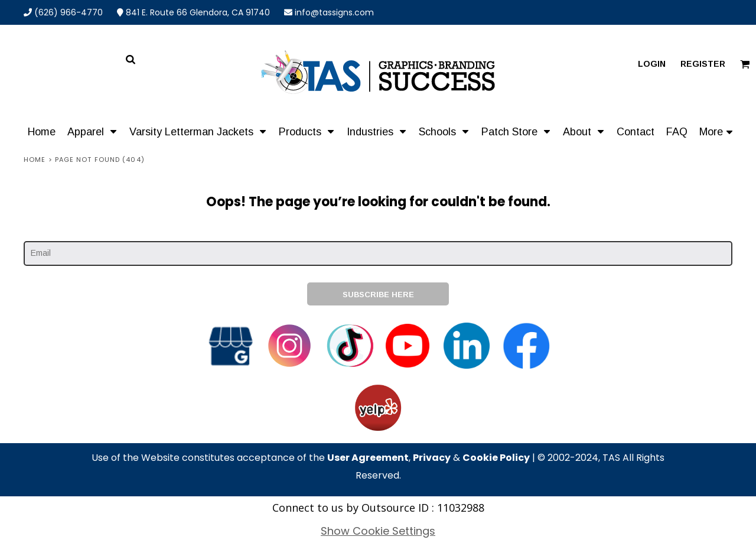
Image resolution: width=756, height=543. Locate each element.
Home (35, 160)
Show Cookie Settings (378, 531)
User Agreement (368, 458)
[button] (92, 131)
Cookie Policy (496, 458)
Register (703, 64)
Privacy (432, 458)
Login (652, 64)
